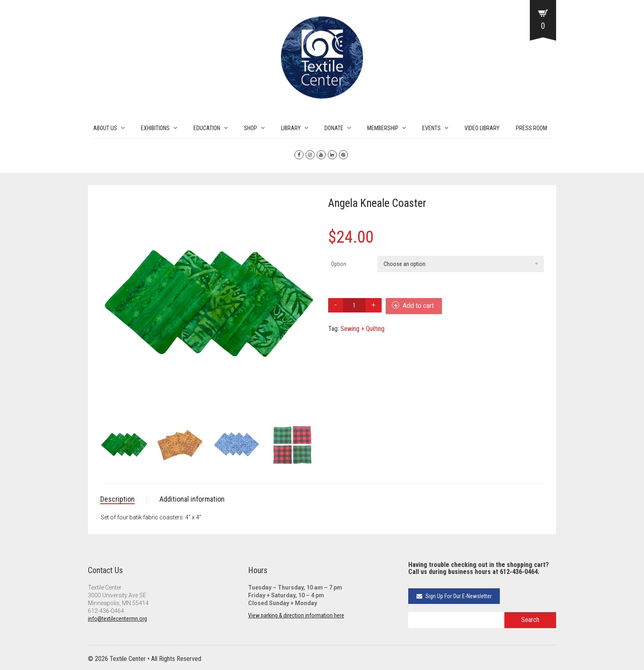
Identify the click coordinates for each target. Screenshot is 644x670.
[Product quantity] (354, 305)
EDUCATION (207, 128)
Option (339, 264)
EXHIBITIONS (155, 128)
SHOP (251, 128)
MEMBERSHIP (383, 128)
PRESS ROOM (531, 128)
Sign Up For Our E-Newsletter (454, 596)
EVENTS (431, 128)
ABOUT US (105, 128)
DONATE (334, 128)
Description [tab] (117, 499)
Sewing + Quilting (362, 329)
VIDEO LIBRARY (482, 128)
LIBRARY (291, 128)
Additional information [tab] (192, 499)
